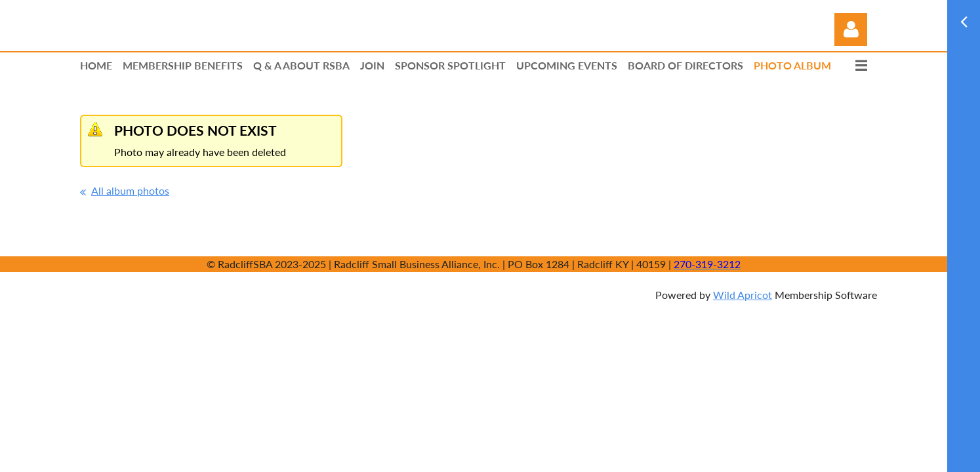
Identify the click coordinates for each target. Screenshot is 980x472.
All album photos (130, 190)
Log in (851, 29)
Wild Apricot (743, 295)
